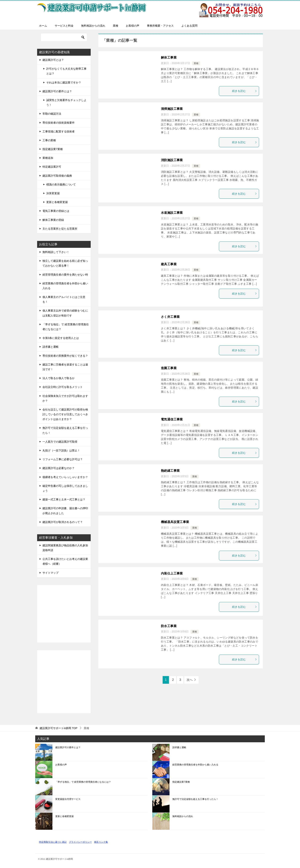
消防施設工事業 (172, 160)
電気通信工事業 (172, 419)
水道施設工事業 (172, 213)
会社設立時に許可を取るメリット (63, 387)
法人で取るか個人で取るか (59, 378)
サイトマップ (51, 573)
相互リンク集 (101, 842)
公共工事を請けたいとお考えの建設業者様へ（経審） (65, 561)
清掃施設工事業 (172, 109)
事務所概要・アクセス (160, 26)
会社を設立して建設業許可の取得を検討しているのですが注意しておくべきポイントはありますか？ (65, 414)
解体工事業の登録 (53, 220)
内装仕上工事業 (172, 573)
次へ (190, 680)
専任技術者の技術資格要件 (59, 123)
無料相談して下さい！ (56, 252)
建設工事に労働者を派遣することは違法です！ (65, 367)
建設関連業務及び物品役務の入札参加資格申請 (65, 548)
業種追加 (48, 158)
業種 (116, 26)
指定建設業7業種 (53, 149)
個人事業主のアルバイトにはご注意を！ (64, 299)
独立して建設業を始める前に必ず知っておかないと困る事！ (65, 263)
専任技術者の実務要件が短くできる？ (65, 356)
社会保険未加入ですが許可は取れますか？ (65, 398)
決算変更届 (53, 193)
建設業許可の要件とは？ (57, 91)
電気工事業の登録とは (56, 211)
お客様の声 (133, 26)
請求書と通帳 (51, 347)
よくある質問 (189, 26)
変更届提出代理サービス (68, 799)
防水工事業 (169, 626)
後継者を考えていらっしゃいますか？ (65, 477)
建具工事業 (169, 264)
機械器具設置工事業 (175, 522)
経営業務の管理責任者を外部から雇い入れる (65, 286)
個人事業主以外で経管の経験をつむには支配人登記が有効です (65, 313)
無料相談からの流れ (93, 26)
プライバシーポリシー (80, 842)
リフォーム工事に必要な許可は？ (63, 459)
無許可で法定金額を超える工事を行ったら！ (65, 430)
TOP (58, 728)
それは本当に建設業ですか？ (64, 82)
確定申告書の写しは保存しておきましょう (65, 488)
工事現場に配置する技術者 (59, 131)
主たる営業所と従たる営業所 (60, 229)
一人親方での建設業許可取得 (60, 442)
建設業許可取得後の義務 (57, 176)
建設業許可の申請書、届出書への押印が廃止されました (65, 511)
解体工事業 (169, 58)
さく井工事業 (170, 317)
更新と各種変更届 (57, 202)
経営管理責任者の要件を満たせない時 (65, 275)
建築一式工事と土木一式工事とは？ (64, 499)
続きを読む (245, 91)
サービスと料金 (64, 26)
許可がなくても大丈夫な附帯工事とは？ (66, 71)
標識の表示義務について (61, 184)
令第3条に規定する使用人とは (61, 338)
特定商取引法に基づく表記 (53, 842)
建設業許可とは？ (53, 60)
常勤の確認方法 (52, 114)
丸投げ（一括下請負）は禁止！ (61, 450)
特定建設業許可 (52, 167)
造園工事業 (169, 368)
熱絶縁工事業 (170, 471)
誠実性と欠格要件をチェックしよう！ (66, 102)
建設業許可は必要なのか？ (59, 468)
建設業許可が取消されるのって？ (63, 522)
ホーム (43, 26)
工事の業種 (49, 140)
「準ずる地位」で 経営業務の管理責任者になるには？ (66, 327)
